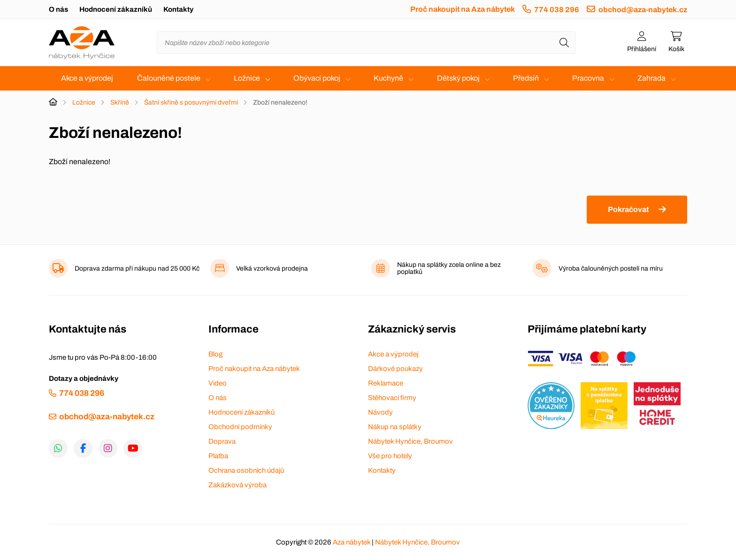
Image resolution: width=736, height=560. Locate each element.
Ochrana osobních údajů (246, 470)
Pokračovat (628, 209)
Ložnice (247, 78)
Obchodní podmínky (240, 427)
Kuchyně (388, 78)
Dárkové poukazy (395, 369)
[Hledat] (564, 43)
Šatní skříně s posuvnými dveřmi (191, 102)
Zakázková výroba (238, 485)
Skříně (120, 102)
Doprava (222, 441)
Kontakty (178, 9)
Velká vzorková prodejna (272, 269)
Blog (215, 354)
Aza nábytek (352, 542)
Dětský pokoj (458, 78)
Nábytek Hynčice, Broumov (410, 441)
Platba (218, 456)
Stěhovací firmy (392, 398)
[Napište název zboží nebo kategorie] (366, 43)
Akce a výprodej (87, 78)
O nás (58, 9)
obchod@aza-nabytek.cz (643, 10)
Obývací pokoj (317, 78)
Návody (380, 412)
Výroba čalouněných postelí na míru (611, 269)
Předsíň (526, 78)
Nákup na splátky (395, 427)
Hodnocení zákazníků (116, 9)
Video (218, 383)
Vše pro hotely (390, 456)
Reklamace (386, 383)
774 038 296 (557, 10)
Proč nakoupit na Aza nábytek (463, 9)
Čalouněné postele (169, 78)
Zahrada (652, 78)
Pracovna (588, 78)
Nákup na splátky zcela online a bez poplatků (449, 268)
